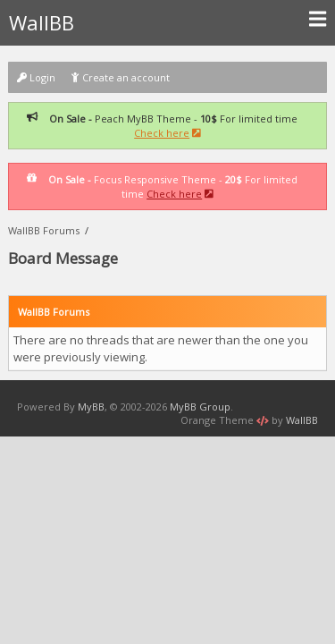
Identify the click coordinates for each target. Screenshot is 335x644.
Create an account (120, 77)
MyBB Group (200, 407)
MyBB (91, 407)
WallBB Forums (44, 230)
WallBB (167, 22)
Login (36, 77)
